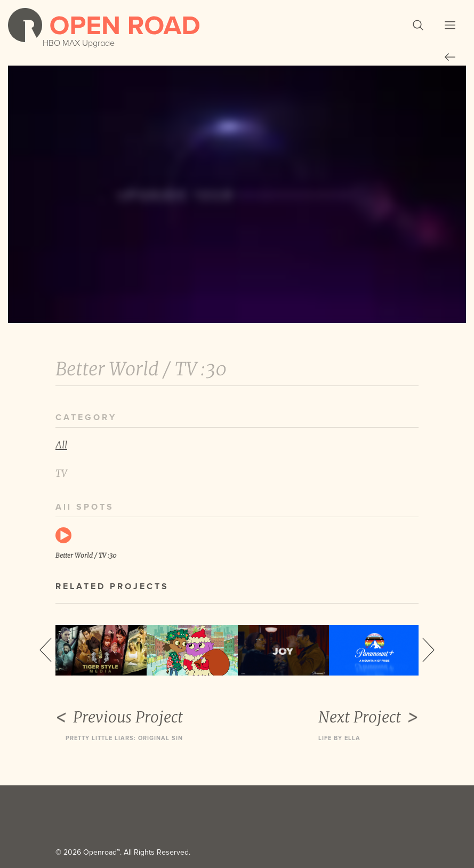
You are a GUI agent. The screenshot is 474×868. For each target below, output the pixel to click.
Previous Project (119, 718)
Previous (46, 650)
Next (428, 650)
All (61, 445)
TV (61, 473)
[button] (418, 25)
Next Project (368, 718)
